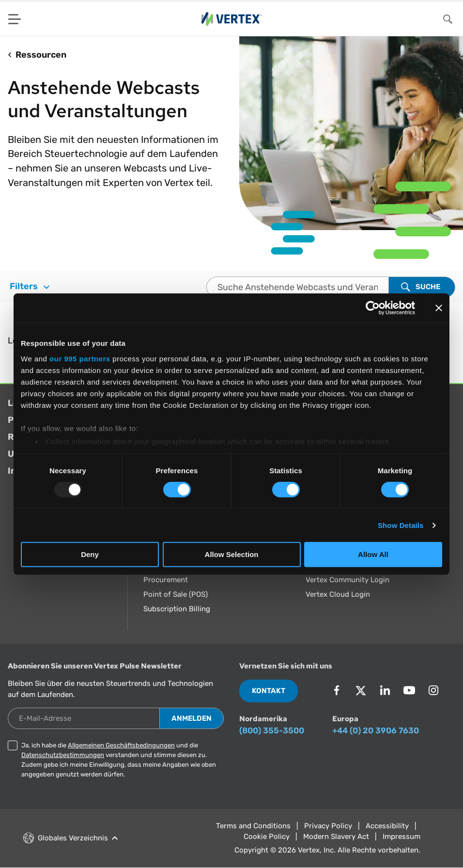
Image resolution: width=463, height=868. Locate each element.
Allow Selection (232, 554)
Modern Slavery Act (336, 837)
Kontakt (269, 691)
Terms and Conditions (253, 826)
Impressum (401, 837)
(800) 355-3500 (272, 730)
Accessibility (387, 826)
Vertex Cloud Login (338, 594)
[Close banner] (439, 308)
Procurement (166, 580)
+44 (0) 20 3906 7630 (376, 730)
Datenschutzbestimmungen (63, 755)
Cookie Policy (267, 837)
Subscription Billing (177, 609)
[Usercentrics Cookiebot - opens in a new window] (373, 308)
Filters (30, 286)
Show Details (401, 525)
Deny (90, 554)
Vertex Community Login (347, 580)
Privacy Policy (328, 826)
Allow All (373, 554)
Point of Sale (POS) (176, 594)
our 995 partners (80, 358)
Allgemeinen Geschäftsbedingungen (121, 745)
